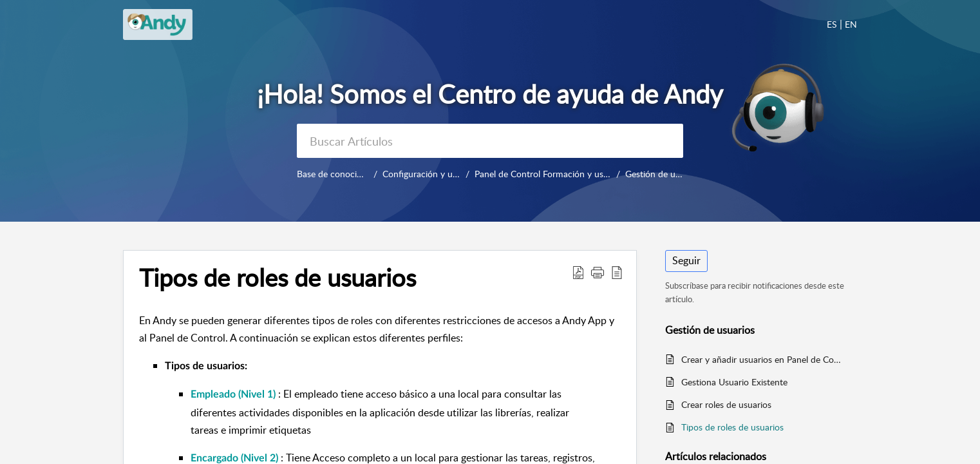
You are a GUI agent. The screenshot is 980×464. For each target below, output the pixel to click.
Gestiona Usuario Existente (734, 382)
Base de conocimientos (343, 174)
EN (851, 24)
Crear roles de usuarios (726, 404)
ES (832, 24)
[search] (490, 141)
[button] (578, 272)
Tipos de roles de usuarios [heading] (278, 278)
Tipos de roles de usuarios (732, 427)
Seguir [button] (686, 260)
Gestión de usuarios (661, 174)
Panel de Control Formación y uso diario (561, 174)
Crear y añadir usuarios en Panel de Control (763, 359)
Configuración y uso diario (438, 174)
